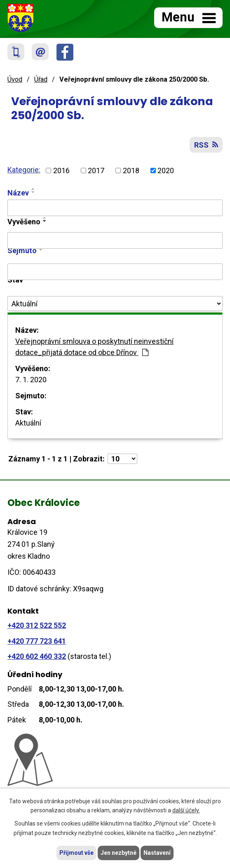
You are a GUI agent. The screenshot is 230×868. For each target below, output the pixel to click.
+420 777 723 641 (37, 641)
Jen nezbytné (119, 853)
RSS (206, 145)
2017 (96, 171)
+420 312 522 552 (37, 625)
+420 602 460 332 (37, 656)
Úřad (41, 79)
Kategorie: (24, 170)
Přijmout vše (76, 853)
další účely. (186, 811)
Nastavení (157, 853)
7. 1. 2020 (31, 380)
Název (18, 193)
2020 (166, 171)
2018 (131, 171)
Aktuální (28, 423)
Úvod (15, 79)
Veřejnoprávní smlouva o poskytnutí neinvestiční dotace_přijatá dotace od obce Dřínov (94, 347)
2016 (61, 171)
